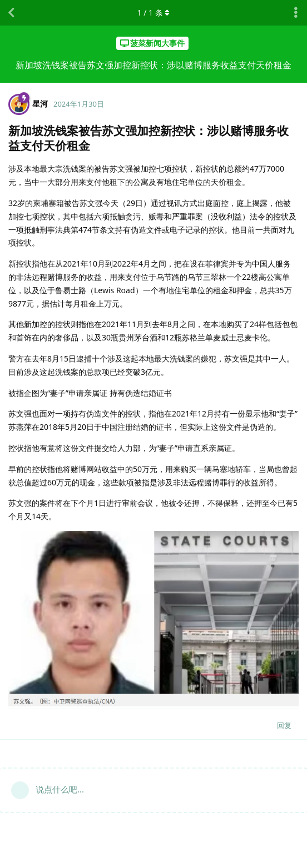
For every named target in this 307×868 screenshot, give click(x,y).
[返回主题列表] (11, 13)
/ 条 (154, 12)
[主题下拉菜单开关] (296, 13)
